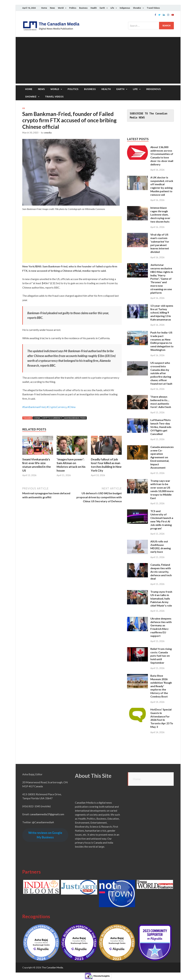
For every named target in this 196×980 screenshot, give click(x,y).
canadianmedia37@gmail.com (47, 814)
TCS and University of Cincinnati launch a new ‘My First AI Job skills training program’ (162, 519)
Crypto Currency (52, 418)
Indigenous (125, 8)
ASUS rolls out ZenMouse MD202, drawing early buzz (161, 546)
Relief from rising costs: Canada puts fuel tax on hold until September (161, 656)
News (52, 8)
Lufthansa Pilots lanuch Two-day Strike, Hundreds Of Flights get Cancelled (161, 427)
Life (112, 8)
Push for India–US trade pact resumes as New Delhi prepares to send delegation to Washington (162, 341)
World (61, 8)
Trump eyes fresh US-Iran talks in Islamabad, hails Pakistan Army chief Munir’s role (161, 598)
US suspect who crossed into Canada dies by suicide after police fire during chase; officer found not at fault (161, 373)
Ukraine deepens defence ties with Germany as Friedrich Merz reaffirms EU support (161, 627)
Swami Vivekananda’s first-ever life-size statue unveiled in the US (37, 465)
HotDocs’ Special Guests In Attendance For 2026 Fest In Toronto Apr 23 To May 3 (162, 718)
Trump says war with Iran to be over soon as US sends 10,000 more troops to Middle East (162, 489)
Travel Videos (153, 8)
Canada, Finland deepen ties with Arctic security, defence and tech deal (161, 572)
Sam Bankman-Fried (75, 418)
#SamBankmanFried (34, 407)
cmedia (48, 133)
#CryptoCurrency (56, 407)
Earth (102, 8)
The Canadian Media (52, 967)
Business (83, 8)
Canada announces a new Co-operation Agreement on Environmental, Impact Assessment (162, 457)
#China (71, 407)
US (24, 108)
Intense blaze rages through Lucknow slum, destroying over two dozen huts (160, 215)
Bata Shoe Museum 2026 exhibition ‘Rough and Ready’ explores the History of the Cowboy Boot (161, 686)
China (37, 418)
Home (44, 8)
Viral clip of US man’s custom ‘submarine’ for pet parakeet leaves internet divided (160, 243)
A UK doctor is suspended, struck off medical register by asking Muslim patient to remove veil (162, 186)
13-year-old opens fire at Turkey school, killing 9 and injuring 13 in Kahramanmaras (162, 312)
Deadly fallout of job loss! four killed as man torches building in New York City (106, 465)
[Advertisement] (98, 60)
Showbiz (137, 8)
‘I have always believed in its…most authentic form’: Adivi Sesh (161, 402)
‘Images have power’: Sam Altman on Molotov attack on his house (71, 465)
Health (94, 8)
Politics (73, 8)
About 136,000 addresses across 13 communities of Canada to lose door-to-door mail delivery (162, 156)
